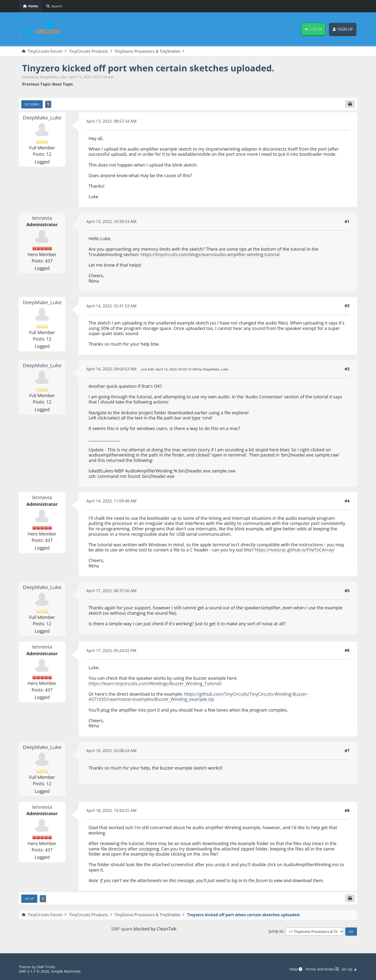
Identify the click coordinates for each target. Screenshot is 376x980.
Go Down (32, 104)
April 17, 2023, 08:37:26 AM (111, 591)
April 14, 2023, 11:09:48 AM (111, 501)
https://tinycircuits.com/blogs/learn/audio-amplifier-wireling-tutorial (210, 254)
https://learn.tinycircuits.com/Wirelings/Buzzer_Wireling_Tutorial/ (155, 683)
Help (296, 969)
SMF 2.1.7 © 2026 (34, 971)
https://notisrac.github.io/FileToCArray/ (295, 550)
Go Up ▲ (349, 969)
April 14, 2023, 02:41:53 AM (111, 306)
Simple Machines (66, 971)
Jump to (276, 931)
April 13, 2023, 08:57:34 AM (111, 121)
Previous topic (36, 84)
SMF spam (122, 929)
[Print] (350, 104)
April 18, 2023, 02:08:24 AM (111, 751)
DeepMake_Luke (42, 118)
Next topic (63, 84)
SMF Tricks (46, 967)
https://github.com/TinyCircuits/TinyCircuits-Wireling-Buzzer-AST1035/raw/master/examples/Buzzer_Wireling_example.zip (198, 697)
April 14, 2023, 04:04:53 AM (111, 369)
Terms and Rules (322, 969)
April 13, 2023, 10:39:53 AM (111, 222)
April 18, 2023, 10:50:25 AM (111, 810)
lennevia (42, 218)
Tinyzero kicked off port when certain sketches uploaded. (148, 68)
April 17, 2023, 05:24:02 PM (111, 651)
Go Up (29, 899)
